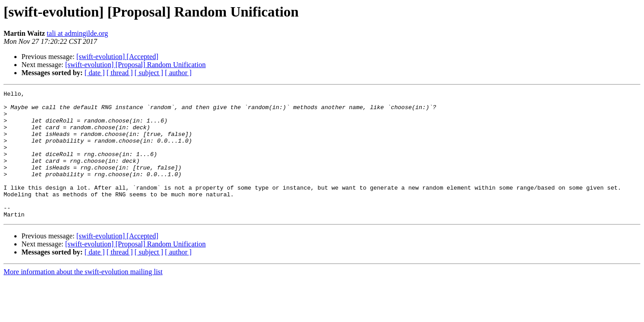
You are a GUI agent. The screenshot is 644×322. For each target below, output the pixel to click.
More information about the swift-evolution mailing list (83, 297)
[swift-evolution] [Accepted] (117, 57)
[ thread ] (120, 73)
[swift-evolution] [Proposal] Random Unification (136, 65)
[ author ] (178, 73)
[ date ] (95, 73)
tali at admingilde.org (78, 33)
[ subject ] (149, 73)
